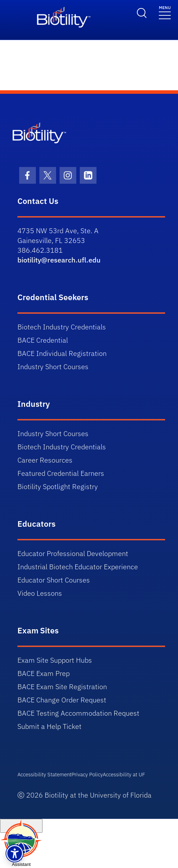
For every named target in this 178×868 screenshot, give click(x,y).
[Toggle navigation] (165, 12)
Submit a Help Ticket (49, 726)
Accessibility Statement (44, 774)
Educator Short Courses (54, 580)
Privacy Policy (87, 774)
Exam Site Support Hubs (55, 660)
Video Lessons (40, 593)
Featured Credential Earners (61, 473)
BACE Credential (43, 340)
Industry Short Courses (53, 367)
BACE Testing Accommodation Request (78, 713)
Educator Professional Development (73, 553)
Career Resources (45, 460)
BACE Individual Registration (62, 353)
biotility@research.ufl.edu (59, 260)
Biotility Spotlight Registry (58, 486)
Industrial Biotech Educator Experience (78, 567)
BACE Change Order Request (62, 700)
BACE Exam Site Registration (62, 687)
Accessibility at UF (124, 774)
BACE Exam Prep (44, 673)
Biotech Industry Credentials (62, 327)
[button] (15, 853)
